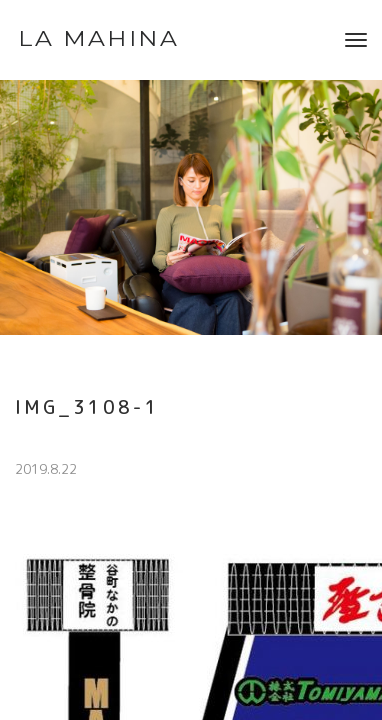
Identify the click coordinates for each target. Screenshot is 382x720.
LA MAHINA (98, 39)
